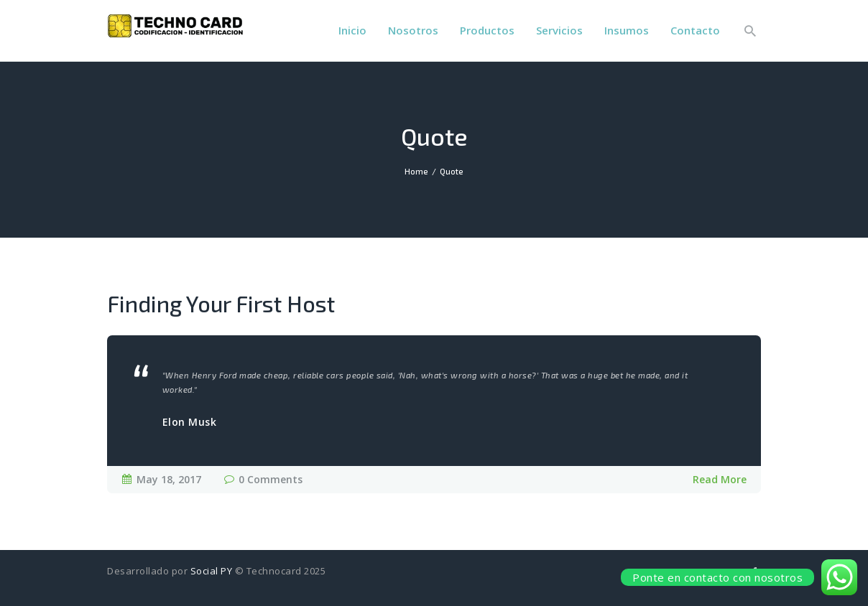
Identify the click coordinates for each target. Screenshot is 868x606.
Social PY (212, 571)
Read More (720, 479)
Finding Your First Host (221, 303)
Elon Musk (190, 422)
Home (416, 171)
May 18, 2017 (169, 479)
